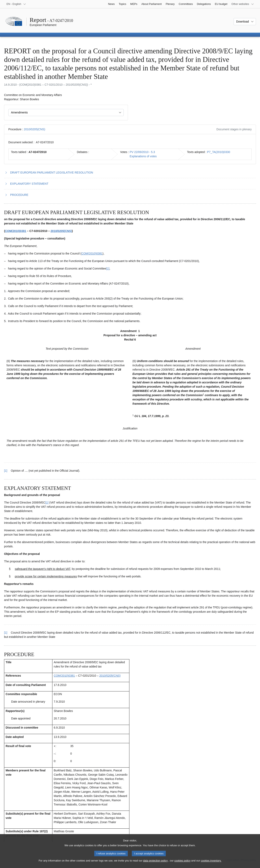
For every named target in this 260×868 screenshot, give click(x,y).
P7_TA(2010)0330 (218, 152)
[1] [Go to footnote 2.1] (47, 502)
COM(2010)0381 (16, 231)
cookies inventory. (211, 864)
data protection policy (155, 864)
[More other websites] (243, 4)
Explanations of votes (143, 156)
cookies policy (182, 864)
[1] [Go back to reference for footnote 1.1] (6, 471)
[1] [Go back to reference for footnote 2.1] (6, 633)
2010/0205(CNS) (34, 129)
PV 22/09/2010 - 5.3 (142, 152)
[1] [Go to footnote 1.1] (108, 268)
